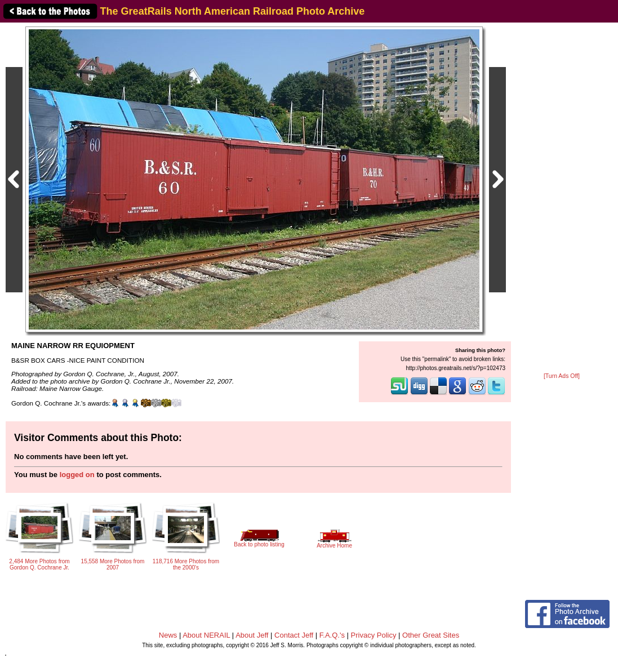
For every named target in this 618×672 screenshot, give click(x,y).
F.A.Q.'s (332, 635)
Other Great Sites (431, 635)
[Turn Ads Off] (562, 376)
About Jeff (252, 635)
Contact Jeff (294, 635)
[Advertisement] (562, 198)
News (168, 635)
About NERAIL (206, 635)
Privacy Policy (374, 635)
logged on (77, 475)
